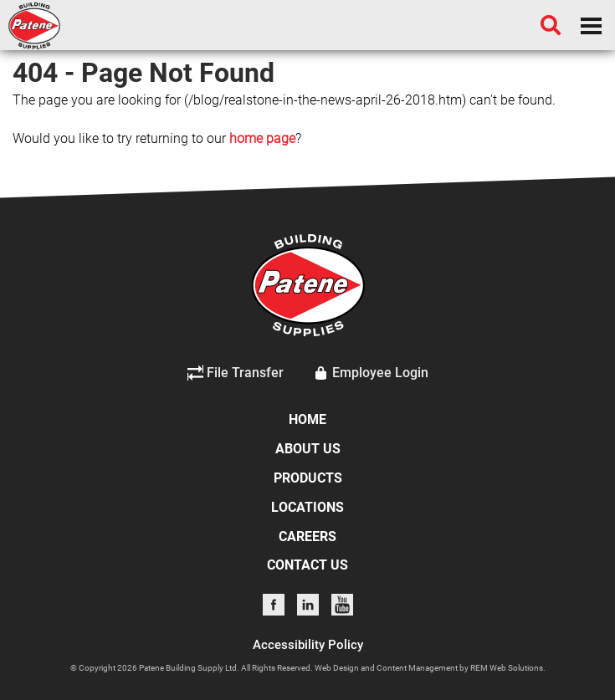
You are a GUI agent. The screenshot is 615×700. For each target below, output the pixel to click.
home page (262, 138)
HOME (307, 419)
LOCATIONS (307, 507)
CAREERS (307, 536)
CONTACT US (307, 565)
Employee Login (371, 373)
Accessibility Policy (308, 645)
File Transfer (236, 373)
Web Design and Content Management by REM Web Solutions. (430, 668)
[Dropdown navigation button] (591, 25)
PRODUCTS (308, 478)
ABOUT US (308, 449)
